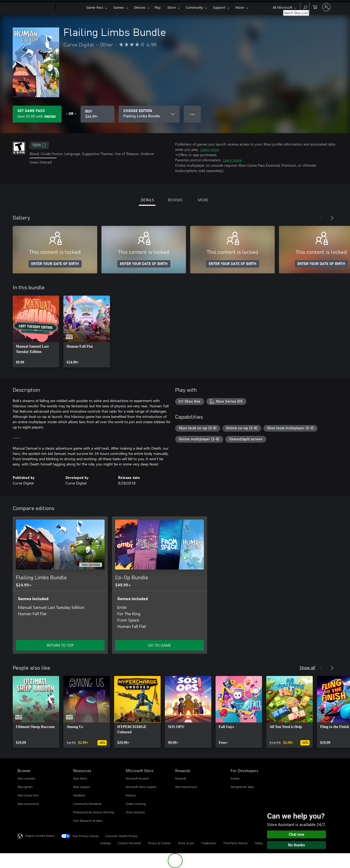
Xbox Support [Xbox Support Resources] (82, 787)
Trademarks (209, 843)
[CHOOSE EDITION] (149, 114)
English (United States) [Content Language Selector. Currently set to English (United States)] (40, 836)
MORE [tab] (203, 200)
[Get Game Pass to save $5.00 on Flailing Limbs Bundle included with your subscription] (37, 114)
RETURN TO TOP (60, 645)
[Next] (332, 218)
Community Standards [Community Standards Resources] (87, 804)
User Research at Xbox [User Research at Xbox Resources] (88, 821)
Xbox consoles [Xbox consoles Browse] (26, 778)
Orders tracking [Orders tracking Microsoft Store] (136, 804)
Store (172, 7)
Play (158, 7)
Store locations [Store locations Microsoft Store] (135, 812)
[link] (36, 332)
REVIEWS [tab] (175, 200)
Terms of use (186, 843)
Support (219, 7)
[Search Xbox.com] (305, 7)
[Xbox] (70, 7)
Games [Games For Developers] (235, 778)
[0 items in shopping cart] (315, 7)
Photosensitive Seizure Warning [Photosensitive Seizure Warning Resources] (94, 812)
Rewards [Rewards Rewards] (181, 778)
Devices (140, 7)
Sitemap (105, 843)
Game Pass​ (95, 7)
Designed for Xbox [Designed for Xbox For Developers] (242, 787)
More (240, 7)
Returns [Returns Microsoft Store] (131, 795)
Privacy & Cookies (159, 843)
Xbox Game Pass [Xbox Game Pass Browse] (28, 795)
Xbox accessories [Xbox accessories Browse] (28, 804)
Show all (307, 667)
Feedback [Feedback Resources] (79, 795)
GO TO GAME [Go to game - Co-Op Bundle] (160, 645)
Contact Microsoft (129, 843)
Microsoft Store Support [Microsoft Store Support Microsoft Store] (141, 787)
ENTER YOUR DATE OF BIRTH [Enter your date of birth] (55, 264)
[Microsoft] (36, 7)
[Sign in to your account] (326, 7)
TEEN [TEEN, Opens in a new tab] (39, 145)
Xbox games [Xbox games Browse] (25, 787)
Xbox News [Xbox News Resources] (80, 778)
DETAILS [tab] (147, 200)
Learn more (210, 149)
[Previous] (321, 218)
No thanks (297, 845)
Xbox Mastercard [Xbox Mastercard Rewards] (186, 787)
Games (119, 7)
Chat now (297, 834)
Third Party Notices (235, 843)
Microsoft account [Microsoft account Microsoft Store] (137, 778)
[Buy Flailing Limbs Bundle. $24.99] (97, 114)
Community (194, 7)
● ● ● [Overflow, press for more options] (192, 114)
